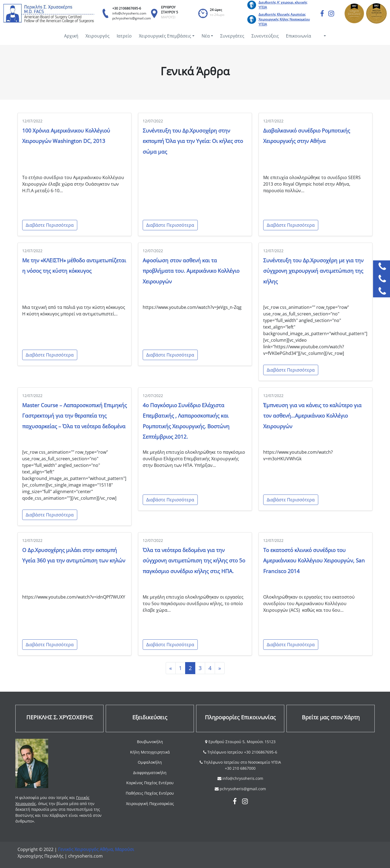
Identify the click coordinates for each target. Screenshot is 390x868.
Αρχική (71, 36)
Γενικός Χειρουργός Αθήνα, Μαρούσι (96, 849)
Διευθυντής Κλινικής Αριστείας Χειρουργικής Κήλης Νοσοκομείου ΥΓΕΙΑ (284, 19)
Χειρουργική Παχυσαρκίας (150, 804)
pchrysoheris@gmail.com (132, 18)
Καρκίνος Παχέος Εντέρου (150, 783)
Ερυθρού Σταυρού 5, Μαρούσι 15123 (241, 742)
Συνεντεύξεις (265, 36)
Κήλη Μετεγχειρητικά (150, 752)
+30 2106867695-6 (127, 8)
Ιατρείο (124, 36)
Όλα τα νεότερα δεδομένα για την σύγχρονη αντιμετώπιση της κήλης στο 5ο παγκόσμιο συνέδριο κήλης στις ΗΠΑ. (194, 561)
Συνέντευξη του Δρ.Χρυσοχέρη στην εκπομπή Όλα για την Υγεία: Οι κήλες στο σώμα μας (193, 141)
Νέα (206, 36)
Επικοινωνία (299, 36)
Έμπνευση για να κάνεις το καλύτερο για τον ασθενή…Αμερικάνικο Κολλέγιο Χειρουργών (312, 416)
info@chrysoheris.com (129, 13)
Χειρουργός (97, 36)
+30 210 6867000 (240, 768)
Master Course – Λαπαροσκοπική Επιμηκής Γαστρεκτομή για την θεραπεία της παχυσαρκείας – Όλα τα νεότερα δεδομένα (74, 416)
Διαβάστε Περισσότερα (50, 225)
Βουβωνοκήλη (150, 742)
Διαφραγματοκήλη (150, 773)
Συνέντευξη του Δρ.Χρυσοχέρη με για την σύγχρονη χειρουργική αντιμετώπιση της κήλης (313, 271)
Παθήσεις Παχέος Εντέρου (150, 793)
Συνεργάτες (232, 36)
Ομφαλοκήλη (150, 762)
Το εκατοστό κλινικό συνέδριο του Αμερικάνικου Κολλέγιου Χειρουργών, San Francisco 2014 (314, 561)
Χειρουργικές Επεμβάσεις (165, 36)
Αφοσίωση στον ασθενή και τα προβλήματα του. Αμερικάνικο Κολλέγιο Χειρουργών (191, 271)
